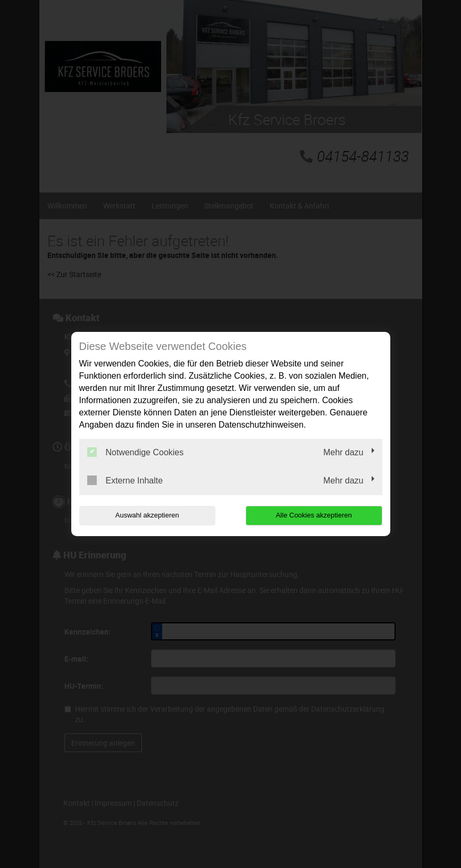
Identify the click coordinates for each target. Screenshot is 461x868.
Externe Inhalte (125, 480)
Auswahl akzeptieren (147, 515)
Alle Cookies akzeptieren (314, 515)
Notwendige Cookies (136, 452)
